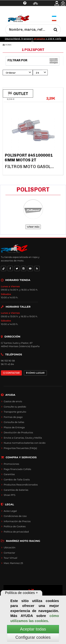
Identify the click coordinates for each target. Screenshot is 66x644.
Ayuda (13, 11)
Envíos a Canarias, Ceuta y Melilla (23, 438)
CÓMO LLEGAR (35, 373)
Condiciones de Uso (15, 516)
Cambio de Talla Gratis (17, 479)
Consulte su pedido (15, 407)
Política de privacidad (16, 532)
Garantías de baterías (16, 490)
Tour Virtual (10, 558)
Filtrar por (18, 60)
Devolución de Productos (18, 432)
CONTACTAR (11, 373)
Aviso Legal (10, 511)
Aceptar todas (33, 629)
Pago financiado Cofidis (17, 469)
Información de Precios (17, 521)
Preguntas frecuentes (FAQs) (20, 448)
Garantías (9, 474)
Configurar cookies (33, 637)
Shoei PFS (10, 495)
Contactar (9, 553)
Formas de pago (13, 417)
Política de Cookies (15, 526)
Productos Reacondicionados (21, 485)
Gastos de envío (13, 401)
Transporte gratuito (15, 412)
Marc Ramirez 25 (13, 563)
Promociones (11, 464)
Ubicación (10, 547)
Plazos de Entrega (14, 427)
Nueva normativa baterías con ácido (25, 443)
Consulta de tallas (14, 422)
